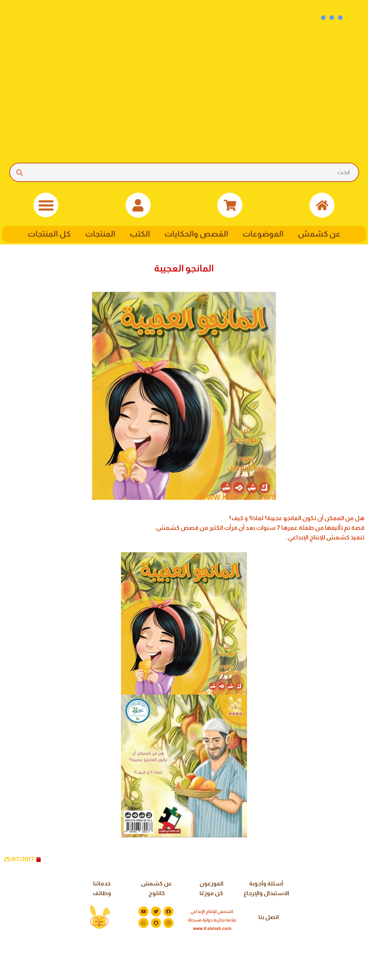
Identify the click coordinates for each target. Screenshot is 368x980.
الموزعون (211, 883)
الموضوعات (263, 234)
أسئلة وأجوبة (266, 883)
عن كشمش (319, 234)
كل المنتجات (49, 234)
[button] (46, 205)
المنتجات (100, 234)
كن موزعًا (211, 893)
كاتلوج (157, 893)
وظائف (102, 893)
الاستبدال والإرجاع (266, 893)
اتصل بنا (269, 917)
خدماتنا (102, 883)
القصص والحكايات (196, 234)
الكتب (140, 234)
